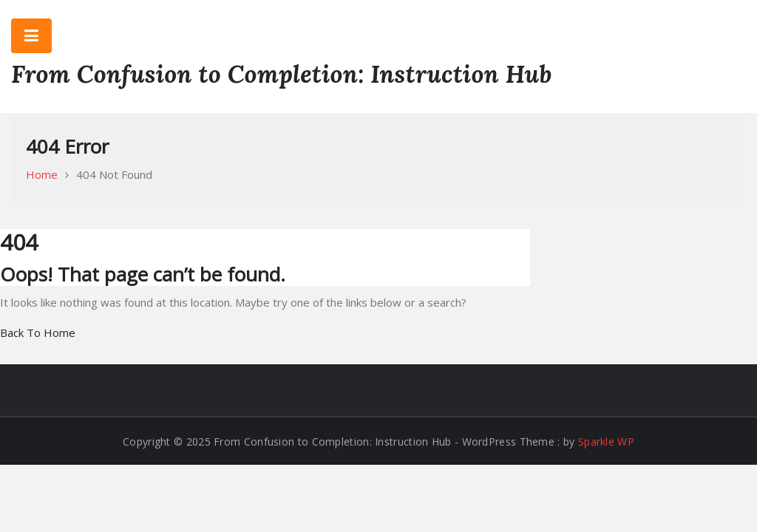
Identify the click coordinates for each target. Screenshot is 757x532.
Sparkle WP (606, 442)
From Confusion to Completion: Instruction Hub (282, 74)
